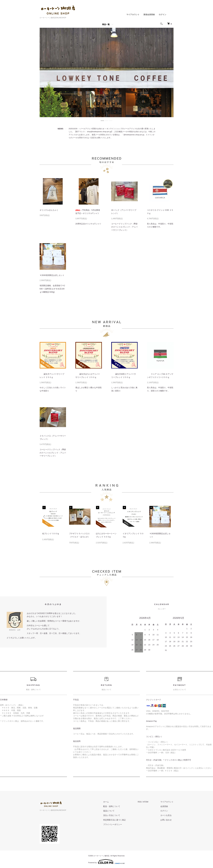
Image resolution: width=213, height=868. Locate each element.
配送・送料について (112, 806)
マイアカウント (133, 14)
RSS (140, 802)
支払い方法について (112, 815)
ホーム (106, 802)
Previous (44, 517)
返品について (109, 811)
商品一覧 (106, 24)
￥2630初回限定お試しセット (52, 275)
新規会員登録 (149, 14)
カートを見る (166, 815)
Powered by (106, 862)
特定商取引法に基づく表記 (114, 820)
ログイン (163, 14)
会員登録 (164, 806)
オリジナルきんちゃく (49, 210)
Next (169, 517)
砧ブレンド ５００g (51, 534)
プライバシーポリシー (113, 824)
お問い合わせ (166, 820)
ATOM (146, 802)
